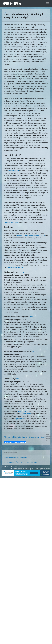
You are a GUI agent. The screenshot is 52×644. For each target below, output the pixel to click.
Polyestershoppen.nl (11, 222)
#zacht (43, 437)
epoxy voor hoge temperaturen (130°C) (31, 235)
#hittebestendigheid (20, 437)
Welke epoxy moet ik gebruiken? (15, 457)
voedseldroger (14, 171)
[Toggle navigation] (47, 3)
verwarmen (22, 411)
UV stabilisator (25, 414)
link (22, 272)
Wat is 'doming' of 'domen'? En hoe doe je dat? (20, 462)
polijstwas (20, 419)
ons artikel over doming (15, 267)
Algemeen (7, 12)
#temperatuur (34, 437)
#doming (7, 437)
